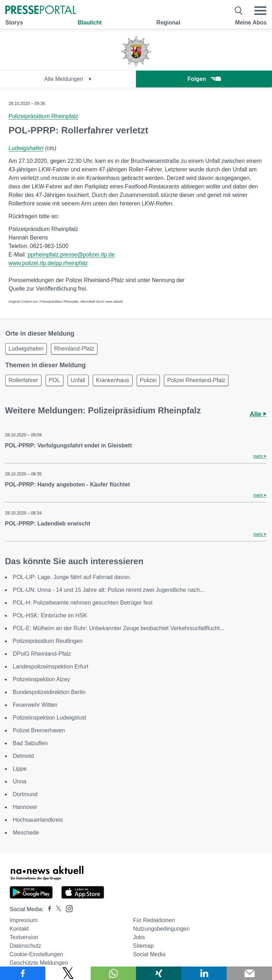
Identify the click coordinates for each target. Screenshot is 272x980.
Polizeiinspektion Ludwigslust (49, 718)
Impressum (24, 920)
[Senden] (249, 973)
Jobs (139, 937)
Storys (14, 23)
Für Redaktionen (154, 920)
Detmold (23, 756)
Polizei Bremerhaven (39, 730)
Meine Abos (251, 23)
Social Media (149, 954)
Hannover (25, 807)
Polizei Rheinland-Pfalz (196, 380)
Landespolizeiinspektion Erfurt (50, 667)
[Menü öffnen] (260, 11)
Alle (258, 414)
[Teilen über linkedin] (204, 973)
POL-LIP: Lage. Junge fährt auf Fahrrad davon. (72, 577)
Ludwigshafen (26, 148)
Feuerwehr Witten (35, 705)
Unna (19, 781)
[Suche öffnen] (239, 11)
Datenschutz (25, 946)
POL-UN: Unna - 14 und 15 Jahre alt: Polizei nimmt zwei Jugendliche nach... (109, 590)
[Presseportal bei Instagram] (67, 908)
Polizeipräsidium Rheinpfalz (43, 116)
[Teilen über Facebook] (23, 973)
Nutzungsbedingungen (161, 929)
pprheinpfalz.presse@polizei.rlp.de (71, 255)
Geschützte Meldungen (39, 963)
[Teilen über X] (68, 973)
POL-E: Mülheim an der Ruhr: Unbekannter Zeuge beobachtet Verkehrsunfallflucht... (119, 628)
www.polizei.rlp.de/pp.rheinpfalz (48, 263)
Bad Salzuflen (30, 743)
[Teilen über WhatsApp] (113, 973)
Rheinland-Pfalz (74, 349)
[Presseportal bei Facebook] (47, 909)
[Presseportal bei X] (56, 909)
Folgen (204, 79)
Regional (169, 23)
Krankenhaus (113, 380)
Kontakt (19, 929)
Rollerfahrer (23, 380)
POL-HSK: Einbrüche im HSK (50, 615)
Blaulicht (90, 23)
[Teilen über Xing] (159, 973)
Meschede (26, 833)
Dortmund (25, 794)
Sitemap (143, 946)
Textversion (24, 937)
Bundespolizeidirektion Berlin (49, 692)
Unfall (78, 380)
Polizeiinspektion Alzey (41, 679)
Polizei (148, 380)
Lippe (20, 769)
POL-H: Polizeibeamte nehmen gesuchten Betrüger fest (83, 603)
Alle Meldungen (68, 79)
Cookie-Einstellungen (36, 954)
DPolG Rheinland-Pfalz (42, 654)
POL (55, 380)
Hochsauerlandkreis (38, 820)
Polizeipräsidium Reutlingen (48, 641)
